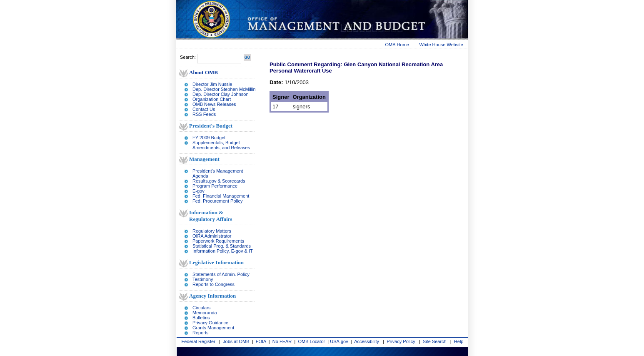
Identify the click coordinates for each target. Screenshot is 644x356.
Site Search (435, 341)
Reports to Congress (213, 284)
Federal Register (198, 341)
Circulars (201, 308)
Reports (201, 333)
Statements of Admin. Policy (221, 274)
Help (459, 341)
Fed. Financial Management (221, 196)
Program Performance (215, 186)
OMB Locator (311, 341)
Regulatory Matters (212, 231)
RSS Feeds (204, 114)
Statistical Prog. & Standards (222, 246)
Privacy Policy (401, 341)
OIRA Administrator (212, 236)
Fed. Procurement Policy (217, 201)
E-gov (198, 191)
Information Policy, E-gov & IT (223, 251)
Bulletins (201, 318)
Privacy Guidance (210, 323)
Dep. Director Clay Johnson (221, 94)
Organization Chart (212, 99)
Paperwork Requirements (218, 241)
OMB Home (397, 45)
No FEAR (282, 341)
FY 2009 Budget (209, 138)
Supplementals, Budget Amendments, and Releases (221, 145)
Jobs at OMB (236, 341)
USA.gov (339, 341)
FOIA (261, 341)
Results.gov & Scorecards (219, 181)
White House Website (441, 45)
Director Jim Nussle (212, 84)
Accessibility (367, 341)
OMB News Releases (214, 104)
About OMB (203, 72)
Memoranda (205, 313)
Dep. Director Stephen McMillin (224, 89)
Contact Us (204, 109)
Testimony (203, 279)
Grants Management (213, 328)
